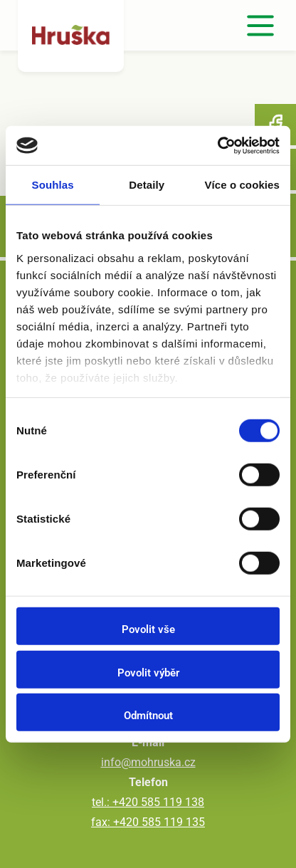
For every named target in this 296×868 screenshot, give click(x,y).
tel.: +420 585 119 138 (148, 802)
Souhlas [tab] (53, 185)
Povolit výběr (148, 672)
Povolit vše (148, 629)
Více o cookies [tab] (242, 185)
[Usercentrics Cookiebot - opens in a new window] (217, 145)
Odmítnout (148, 716)
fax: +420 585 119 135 (148, 822)
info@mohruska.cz (148, 762)
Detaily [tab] (147, 185)
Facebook (275, 125)
